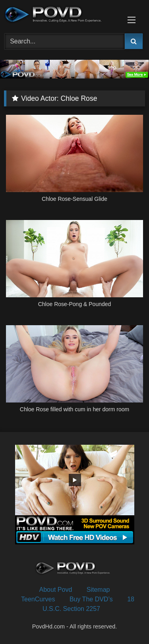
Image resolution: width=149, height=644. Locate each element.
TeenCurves (38, 599)
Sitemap (98, 590)
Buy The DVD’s (91, 599)
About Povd (56, 590)
